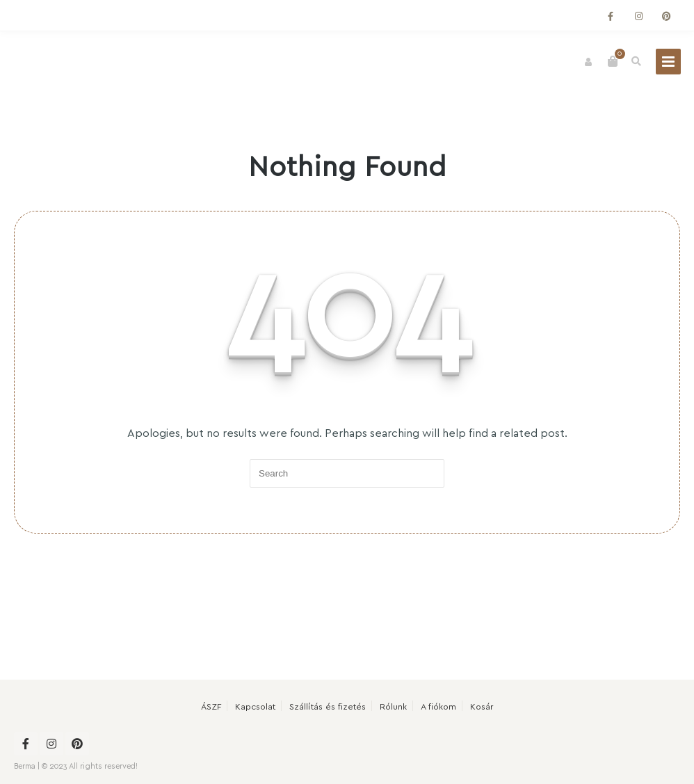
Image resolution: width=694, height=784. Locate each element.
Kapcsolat (255, 706)
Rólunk (393, 706)
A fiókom (438, 706)
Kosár (482, 706)
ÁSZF (211, 706)
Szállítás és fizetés (328, 706)
